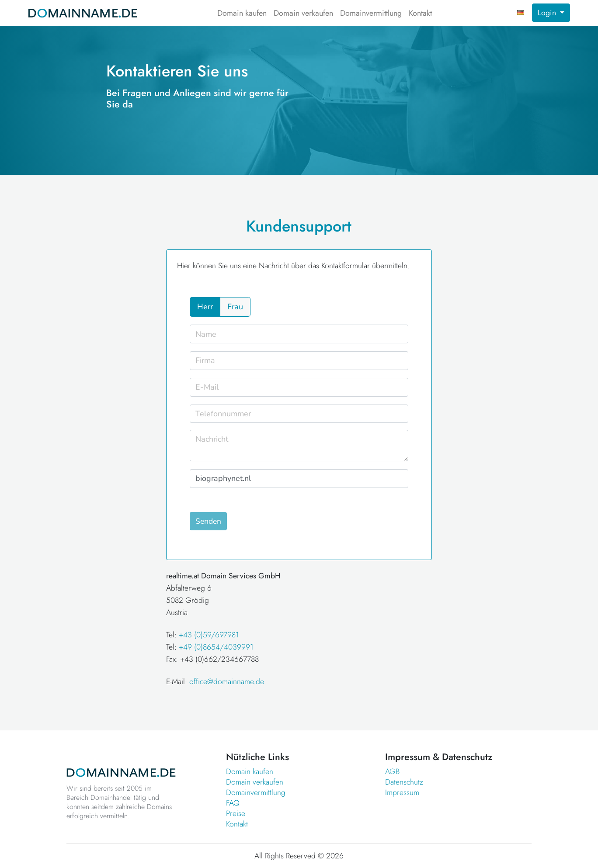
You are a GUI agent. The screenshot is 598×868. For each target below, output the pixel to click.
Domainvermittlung (371, 13)
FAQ (233, 803)
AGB (392, 771)
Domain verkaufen (303, 13)
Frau (235, 307)
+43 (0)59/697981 (209, 635)
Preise (236, 813)
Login (548, 13)
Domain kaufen (242, 13)
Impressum (402, 792)
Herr (205, 307)
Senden (208, 521)
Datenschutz (404, 782)
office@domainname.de (227, 681)
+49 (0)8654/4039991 (216, 647)
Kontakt (420, 13)
